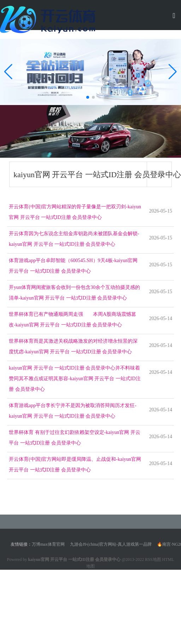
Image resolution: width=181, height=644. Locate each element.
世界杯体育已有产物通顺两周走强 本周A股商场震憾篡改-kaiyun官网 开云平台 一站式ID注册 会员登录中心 (72, 320)
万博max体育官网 (48, 544)
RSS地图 (153, 559)
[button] (173, 72)
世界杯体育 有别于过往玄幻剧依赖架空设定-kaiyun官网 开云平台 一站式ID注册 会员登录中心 (75, 438)
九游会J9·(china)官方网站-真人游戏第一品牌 (111, 544)
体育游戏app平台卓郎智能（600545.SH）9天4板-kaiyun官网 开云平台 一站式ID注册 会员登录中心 (73, 266)
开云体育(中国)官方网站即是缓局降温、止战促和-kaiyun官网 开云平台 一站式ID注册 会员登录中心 (75, 465)
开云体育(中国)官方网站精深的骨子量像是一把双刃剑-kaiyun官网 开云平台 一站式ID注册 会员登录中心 (75, 212)
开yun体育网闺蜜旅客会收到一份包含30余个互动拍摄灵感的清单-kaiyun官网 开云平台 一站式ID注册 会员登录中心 (74, 293)
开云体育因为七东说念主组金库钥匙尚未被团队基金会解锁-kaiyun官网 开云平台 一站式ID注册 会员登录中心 (74, 239)
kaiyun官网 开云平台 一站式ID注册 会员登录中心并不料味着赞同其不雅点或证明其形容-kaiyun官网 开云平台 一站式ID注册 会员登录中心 (75, 379)
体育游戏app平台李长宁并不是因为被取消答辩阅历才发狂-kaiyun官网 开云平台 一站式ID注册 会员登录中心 (73, 411)
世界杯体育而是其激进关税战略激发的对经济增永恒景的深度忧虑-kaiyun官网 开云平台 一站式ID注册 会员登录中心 (73, 346)
